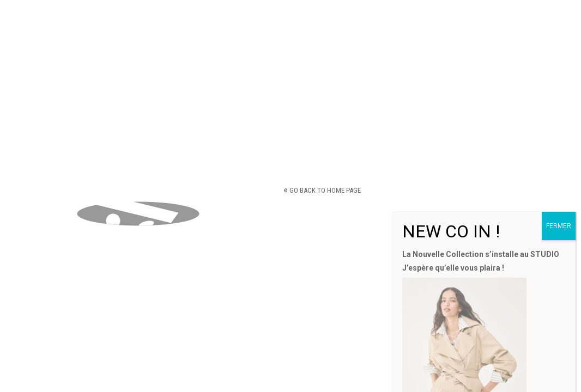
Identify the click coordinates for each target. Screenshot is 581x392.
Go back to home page (322, 190)
